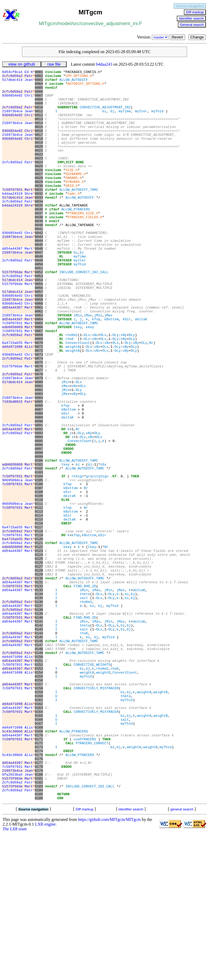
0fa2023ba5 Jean (18, 916)
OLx (87, 388)
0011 (39, 120)
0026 (39, 190)
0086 (39, 473)
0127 (39, 666)
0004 (39, 87)
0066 (39, 379)
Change (197, 37)
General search (192, 25)
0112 (39, 595)
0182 (39, 925)
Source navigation (190, 6)
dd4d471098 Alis (18, 402)
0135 (39, 704)
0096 (39, 520)
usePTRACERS (85, 873)
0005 (39, 91)
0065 (39, 374)
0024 (39, 181)
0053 (39, 317)
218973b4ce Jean (18, 120)
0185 (39, 939)
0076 (39, 426)
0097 (39, 525)
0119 (39, 628)
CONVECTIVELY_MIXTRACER (96, 812)
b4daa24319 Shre (18, 219)
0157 (39, 807)
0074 (39, 416)
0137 (39, 713)
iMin (78, 365)
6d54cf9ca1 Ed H (18, 72)
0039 (39, 251)
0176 (39, 897)
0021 (39, 167)
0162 (39, 831)
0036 (39, 237)
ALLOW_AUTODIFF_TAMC (79, 214)
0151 (39, 779)
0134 (39, 699)
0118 (39, 624)
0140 (39, 727)
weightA (73, 402)
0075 (39, 421)
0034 (39, 228)
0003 (39, 82)
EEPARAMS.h (76, 195)
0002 (39, 77)
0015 (39, 138)
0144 (39, 746)
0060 (39, 350)
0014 (39, 134)
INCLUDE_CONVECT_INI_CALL (84, 313)
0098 (39, 529)
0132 (39, 690)
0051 (39, 308)
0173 (39, 883)
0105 (39, 562)
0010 (39, 115)
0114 (39, 605)
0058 (39, 341)
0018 (39, 153)
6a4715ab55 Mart (18, 397)
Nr (151, 397)
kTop (96, 369)
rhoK (70, 393)
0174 (39, 887)
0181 (39, 920)
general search (182, 955)
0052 (39, 313)
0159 (39, 817)
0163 (39, 836)
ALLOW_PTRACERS (76, 237)
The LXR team (15, 975)
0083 (39, 459)
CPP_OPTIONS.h (79, 77)
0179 (39, 911)
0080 (39, 445)
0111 (39, 591)
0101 (39, 544)
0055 (39, 327)
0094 (39, 511)
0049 (39, 299)
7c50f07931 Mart (18, 214)
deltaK (141, 369)
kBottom (111, 369)
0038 (39, 247)
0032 (39, 219)
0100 (39, 539)
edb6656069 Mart (18, 379)
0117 (39, 619)
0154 (39, 793)
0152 (39, 784)
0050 (39, 303)
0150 (39, 774)
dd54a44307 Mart (18, 284)
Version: (153, 37)
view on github (21, 64)
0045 (39, 280)
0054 (39, 322)
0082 (39, 454)
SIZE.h (72, 190)
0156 (39, 803)
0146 (39, 755)
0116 (39, 614)
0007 (39, 101)
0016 (39, 143)
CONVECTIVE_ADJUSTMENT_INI (105, 115)
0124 (39, 652)
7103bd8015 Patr (18, 468)
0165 (39, 845)
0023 (39, 176)
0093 (39, 506)
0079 (39, 440)
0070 (39, 397)
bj (112, 120)
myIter (141, 120)
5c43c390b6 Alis (18, 864)
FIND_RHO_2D (85, 690)
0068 (39, 388)
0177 (39, 901)
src (76, 23)
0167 (39, 854)
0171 (39, 873)
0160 (39, 821)
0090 (39, 492)
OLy (115, 388)
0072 (39, 407)
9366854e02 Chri (18, 101)
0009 (39, 110)
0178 (39, 906)
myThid (158, 120)
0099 (39, 534)
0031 (39, 214)
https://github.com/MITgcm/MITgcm (109, 965)
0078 (39, 435)
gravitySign (97, 558)
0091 (39, 496)
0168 (39, 859)
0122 (39, 642)
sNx (95, 388)
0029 (39, 204)
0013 (39, 129)
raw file (54, 64)
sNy (124, 388)
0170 (39, 869)
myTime (125, 120)
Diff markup (195, 12)
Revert (177, 37)
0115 (39, 609)
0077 (39, 430)
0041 (39, 261)
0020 (39, 162)
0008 (39, 105)
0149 (39, 770)
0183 (39, 930)
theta (85, 699)
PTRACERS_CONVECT (92, 878)
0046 (39, 284)
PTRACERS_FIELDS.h (85, 247)
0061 (39, 355)
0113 (39, 600)
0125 (39, 657)
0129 (39, 675)
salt (84, 704)
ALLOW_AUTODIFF (73, 82)
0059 (39, 346)
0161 (39, 826)
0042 (39, 266)
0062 (39, 360)
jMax (108, 365)
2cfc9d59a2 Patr (18, 77)
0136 (39, 708)
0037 (39, 242)
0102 (39, 548)
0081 (39, 449)
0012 (39, 124)
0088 (39, 482)
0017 (39, 148)
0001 (39, 72)
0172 (39, 878)
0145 (39, 751)
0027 (39, 195)
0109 (39, 581)
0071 (39, 402)
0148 (39, 765)
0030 (39, 209)
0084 (39, 463)
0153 (39, 788)
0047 (39, 289)
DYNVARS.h (75, 204)
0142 (39, 737)
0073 (39, 412)
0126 (39, 661)
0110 (39, 586)
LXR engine (45, 970)
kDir (127, 369)
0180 (39, 916)
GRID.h (72, 209)
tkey (78, 379)
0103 (39, 553)
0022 (39, 171)
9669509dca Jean (18, 562)
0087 (39, 478)
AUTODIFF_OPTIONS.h (86, 87)
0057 (39, 336)
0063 (39, 365)
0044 (39, 275)
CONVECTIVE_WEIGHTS (92, 784)
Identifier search (191, 18)
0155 (39, 798)
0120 (39, 633)
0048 (39, 294)
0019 (39, 157)
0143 (39, 741)
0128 (39, 671)
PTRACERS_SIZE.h (83, 242)
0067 (39, 383)
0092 (39, 501)
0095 (39, 515)
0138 (39, 718)
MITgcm (48, 23)
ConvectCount (78, 397)
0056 (39, 332)
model (65, 23)
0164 (39, 840)
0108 (39, 576)
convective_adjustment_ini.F (111, 23)
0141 (39, 732)
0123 (39, 647)
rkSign (78, 558)
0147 (39, 760)
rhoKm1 (72, 388)
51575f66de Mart (18, 313)
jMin (98, 365)
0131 (39, 685)
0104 (39, 558)
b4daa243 (104, 64)
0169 (39, 864)
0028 (39, 200)
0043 (39, 270)
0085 (39, 468)
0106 (39, 567)
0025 (39, 186)
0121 (39, 638)
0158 (39, 812)
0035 (39, 233)
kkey (90, 379)
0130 (39, 680)
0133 (39, 694)
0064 (39, 369)
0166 (39, 850)
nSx (103, 544)
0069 (39, 393)
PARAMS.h (74, 200)
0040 (39, 256)
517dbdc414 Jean (18, 82)
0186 (39, 944)
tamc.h (74, 219)
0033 (39, 223)
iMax (88, 365)
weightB (73, 407)
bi (104, 120)
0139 (39, 723)
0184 (39, 934)
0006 (39, 96)
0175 (39, 892)
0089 (39, 487)
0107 (39, 572)
